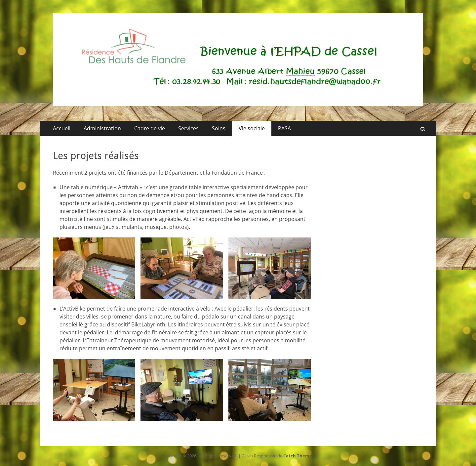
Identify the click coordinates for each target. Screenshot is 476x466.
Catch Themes (299, 456)
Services (188, 128)
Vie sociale (252, 128)
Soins (219, 128)
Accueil (62, 128)
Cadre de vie (150, 128)
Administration (102, 128)
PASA (284, 128)
